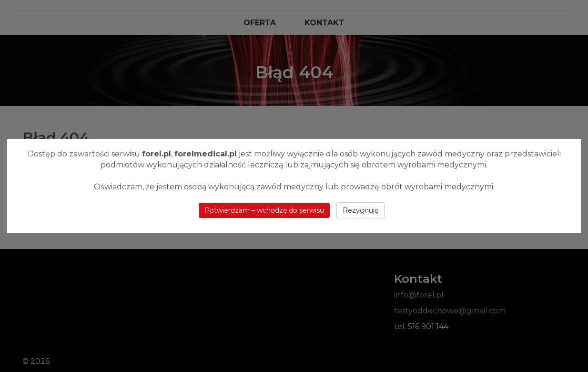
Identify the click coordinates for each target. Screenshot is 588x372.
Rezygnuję (360, 210)
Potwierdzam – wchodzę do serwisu (264, 210)
